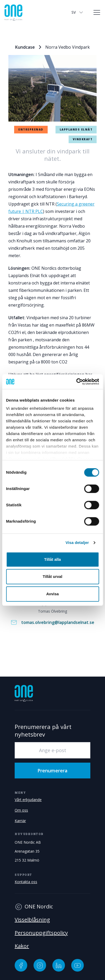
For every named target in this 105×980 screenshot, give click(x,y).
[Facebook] (21, 965)
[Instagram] (40, 965)
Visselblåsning (32, 920)
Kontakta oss (26, 882)
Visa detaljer (77, 542)
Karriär (20, 821)
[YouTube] (78, 965)
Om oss (21, 810)
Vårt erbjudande (28, 800)
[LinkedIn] (59, 965)
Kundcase (25, 47)
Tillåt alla (53, 559)
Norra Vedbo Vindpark (68, 47)
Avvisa (53, 594)
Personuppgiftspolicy (41, 933)
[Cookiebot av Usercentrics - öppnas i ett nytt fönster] (76, 382)
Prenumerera (52, 771)
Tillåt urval (52, 576)
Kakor (22, 946)
